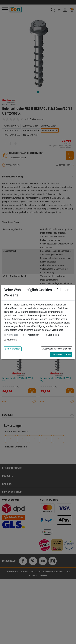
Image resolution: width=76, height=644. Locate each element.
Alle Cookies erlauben (61, 355)
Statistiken (53, 335)
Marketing (12, 340)
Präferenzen (33, 335)
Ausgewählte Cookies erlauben (57, 349)
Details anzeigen (13, 349)
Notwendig (12, 335)
